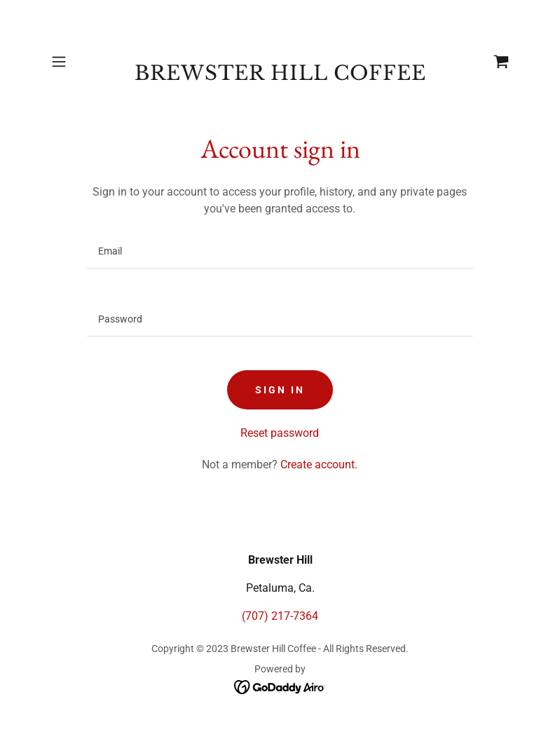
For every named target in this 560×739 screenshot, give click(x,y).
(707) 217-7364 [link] (280, 616)
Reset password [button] (280, 433)
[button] (80, 62)
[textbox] (280, 251)
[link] (280, 76)
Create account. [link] (319, 465)
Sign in (280, 390)
